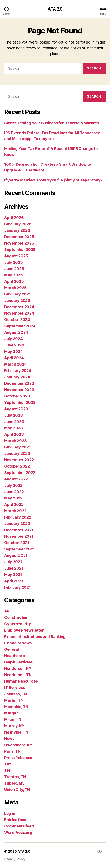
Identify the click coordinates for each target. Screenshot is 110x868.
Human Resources (21, 681)
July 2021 (13, 562)
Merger (11, 713)
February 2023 (18, 447)
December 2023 (19, 383)
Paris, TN (12, 751)
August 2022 (16, 479)
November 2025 (19, 243)
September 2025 (20, 250)
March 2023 (15, 441)
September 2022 (20, 473)
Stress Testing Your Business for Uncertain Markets (51, 123)
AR (7, 611)
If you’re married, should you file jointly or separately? (53, 180)
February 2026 (18, 224)
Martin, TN (14, 700)
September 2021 (20, 549)
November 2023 (19, 390)
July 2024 (13, 339)
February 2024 (18, 371)
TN (7, 770)
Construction (16, 617)
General (12, 649)
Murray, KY (14, 726)
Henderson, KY (18, 668)
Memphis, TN (16, 707)
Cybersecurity (18, 624)
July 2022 (13, 485)
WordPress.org (18, 832)
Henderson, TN (18, 675)
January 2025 (17, 300)
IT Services (15, 688)
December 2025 (19, 237)
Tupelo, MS (14, 783)
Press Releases (18, 758)
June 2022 (14, 492)
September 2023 (20, 402)
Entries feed (15, 820)
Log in (10, 813)
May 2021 (13, 575)
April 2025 (14, 281)
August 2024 (16, 332)
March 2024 (15, 364)
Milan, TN (13, 719)
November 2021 (19, 536)
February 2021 (18, 587)
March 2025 (15, 288)
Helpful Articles (18, 662)
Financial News (18, 643)
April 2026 (14, 218)
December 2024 (19, 307)
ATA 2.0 (55, 9)
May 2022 (13, 498)
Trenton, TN (15, 777)
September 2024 (20, 326)
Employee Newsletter (24, 630)
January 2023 (17, 453)
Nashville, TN (16, 732)
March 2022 (15, 511)
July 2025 (13, 262)
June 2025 (14, 269)
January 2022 (17, 524)
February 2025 (18, 294)
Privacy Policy (15, 859)
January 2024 (17, 377)
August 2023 (16, 409)
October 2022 (17, 466)
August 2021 (16, 555)
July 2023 (13, 415)
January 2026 (17, 230)
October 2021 (17, 543)
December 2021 (19, 530)
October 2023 (17, 396)
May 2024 (13, 351)
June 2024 (14, 345)
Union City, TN (17, 790)
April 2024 (14, 358)
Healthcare (14, 656)
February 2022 (18, 517)
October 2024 (17, 320)
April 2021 (14, 581)
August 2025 (16, 256)
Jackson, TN (16, 694)
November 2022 (19, 460)
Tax (8, 764)
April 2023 (14, 434)
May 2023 (13, 428)
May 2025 (13, 275)
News (9, 739)
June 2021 (14, 568)
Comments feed (19, 826)
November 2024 (19, 313)
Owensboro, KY (18, 745)
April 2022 (14, 504)
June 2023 (14, 422)
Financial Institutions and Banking (35, 637)
